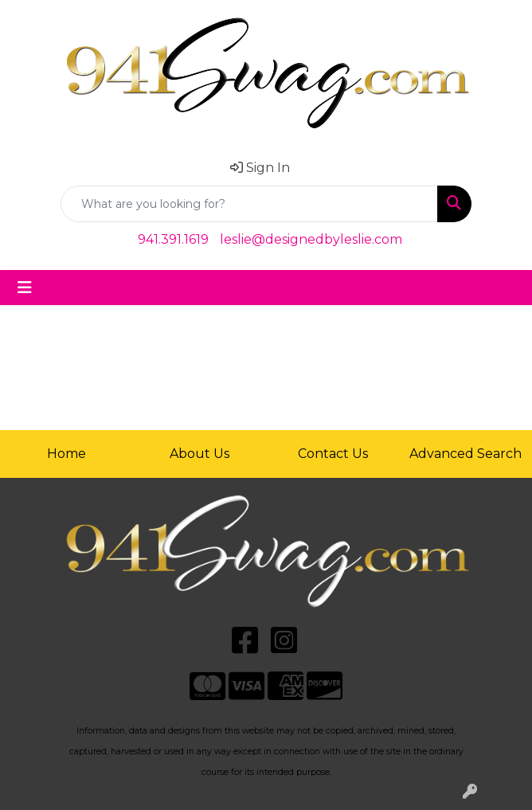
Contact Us (333, 454)
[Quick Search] (249, 204)
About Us (199, 454)
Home (66, 454)
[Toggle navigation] (25, 288)
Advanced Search (465, 454)
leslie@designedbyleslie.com (311, 239)
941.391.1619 (173, 239)
